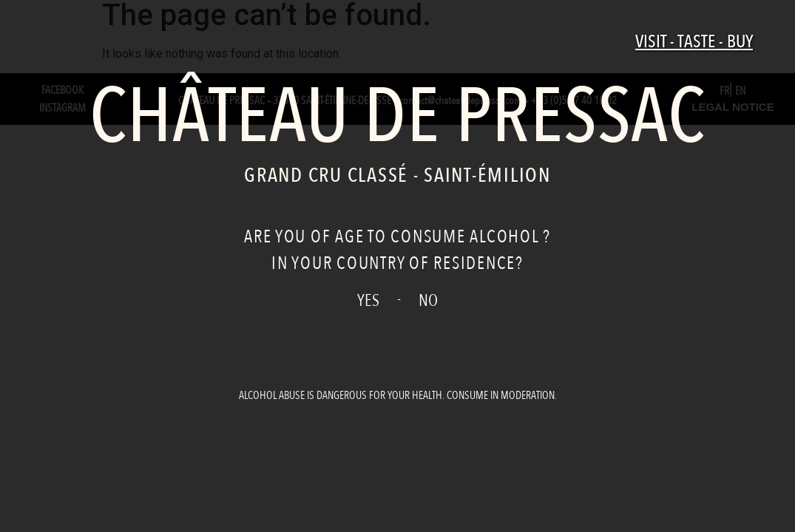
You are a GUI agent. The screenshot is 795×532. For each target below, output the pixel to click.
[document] (397, 266)
